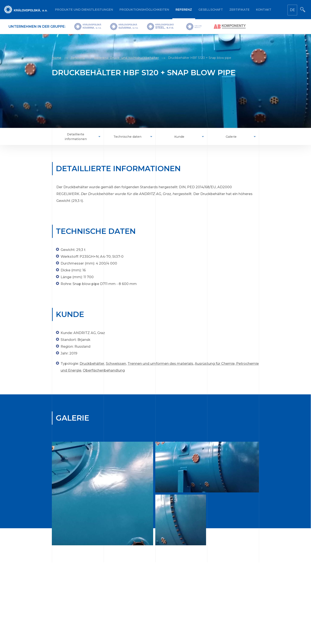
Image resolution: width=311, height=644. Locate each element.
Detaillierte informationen (76, 137)
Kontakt (264, 10)
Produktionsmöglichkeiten (144, 10)
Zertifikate (239, 10)
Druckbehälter (92, 364)
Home (57, 58)
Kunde (179, 137)
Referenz (184, 10)
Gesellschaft (211, 10)
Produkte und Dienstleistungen (84, 10)
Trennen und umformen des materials (160, 364)
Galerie (231, 137)
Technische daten (127, 137)
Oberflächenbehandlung (104, 370)
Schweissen (116, 364)
